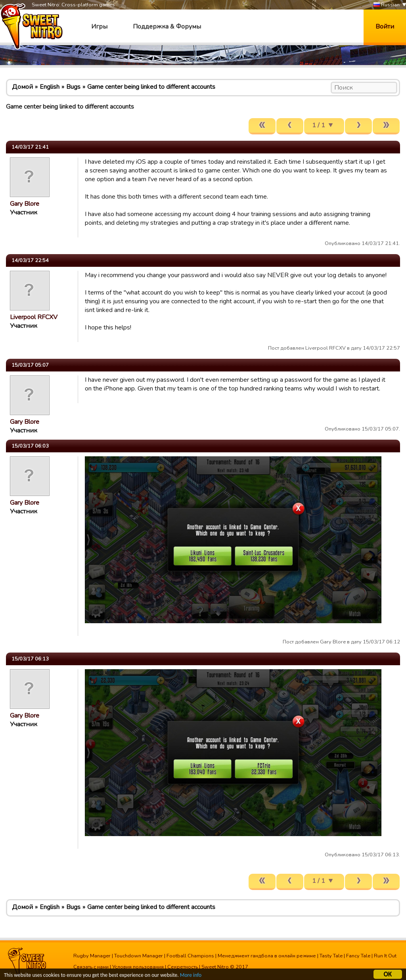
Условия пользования (138, 967)
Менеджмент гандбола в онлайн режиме (267, 956)
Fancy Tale (358, 956)
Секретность (183, 967)
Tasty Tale (331, 956)
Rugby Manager (92, 956)
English (50, 87)
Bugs (73, 87)
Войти (385, 27)
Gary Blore (25, 204)
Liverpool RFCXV (34, 317)
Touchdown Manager (139, 956)
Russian (387, 5)
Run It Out (385, 956)
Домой (22, 87)
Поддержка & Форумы (167, 27)
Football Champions (190, 956)
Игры (99, 27)
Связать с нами (91, 967)
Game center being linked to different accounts (151, 87)
